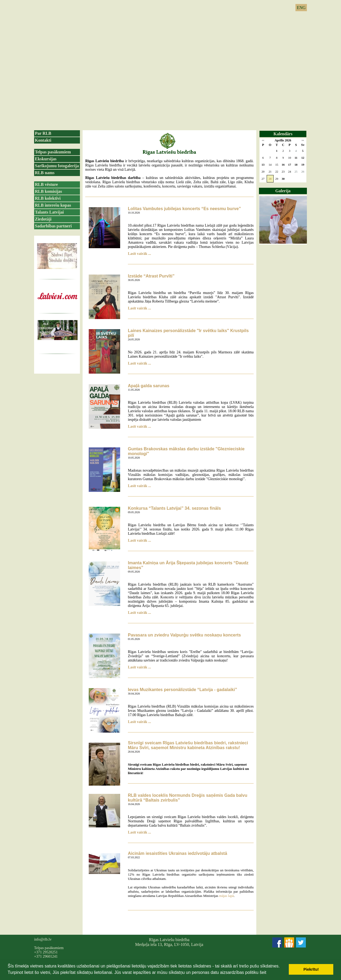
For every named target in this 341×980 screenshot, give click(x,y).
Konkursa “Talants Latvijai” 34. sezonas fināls (174, 508)
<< (263, 140)
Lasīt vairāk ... (139, 254)
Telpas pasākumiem (53, 152)
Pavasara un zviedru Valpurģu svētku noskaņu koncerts (184, 635)
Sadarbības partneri (53, 226)
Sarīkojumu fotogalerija (57, 166)
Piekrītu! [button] (311, 969)
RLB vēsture (46, 184)
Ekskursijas (46, 159)
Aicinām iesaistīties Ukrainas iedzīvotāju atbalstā (178, 853)
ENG (301, 8)
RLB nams (45, 173)
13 (263, 165)
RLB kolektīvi (48, 198)
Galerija (283, 191)
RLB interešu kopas (53, 205)
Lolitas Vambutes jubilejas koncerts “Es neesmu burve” (184, 209)
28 (270, 179)
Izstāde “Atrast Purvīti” (151, 276)
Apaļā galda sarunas (149, 386)
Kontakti (43, 140)
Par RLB (43, 133)
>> (303, 140)
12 (303, 158)
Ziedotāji (43, 219)
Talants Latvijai (49, 212)
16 (283, 165)
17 (289, 165)
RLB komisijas (48, 191)
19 (303, 165)
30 (283, 179)
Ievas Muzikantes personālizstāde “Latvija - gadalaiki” (182, 690)
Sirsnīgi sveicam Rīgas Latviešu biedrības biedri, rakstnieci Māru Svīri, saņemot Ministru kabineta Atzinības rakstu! (188, 745)
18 (296, 165)
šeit (263, 972)
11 (296, 158)
